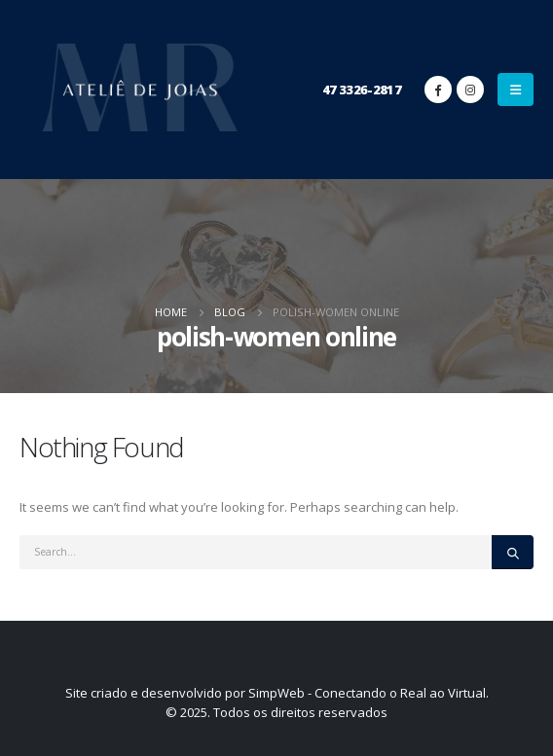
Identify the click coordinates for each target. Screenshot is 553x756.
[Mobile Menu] (516, 90)
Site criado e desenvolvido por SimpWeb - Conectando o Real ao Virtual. (277, 693)
